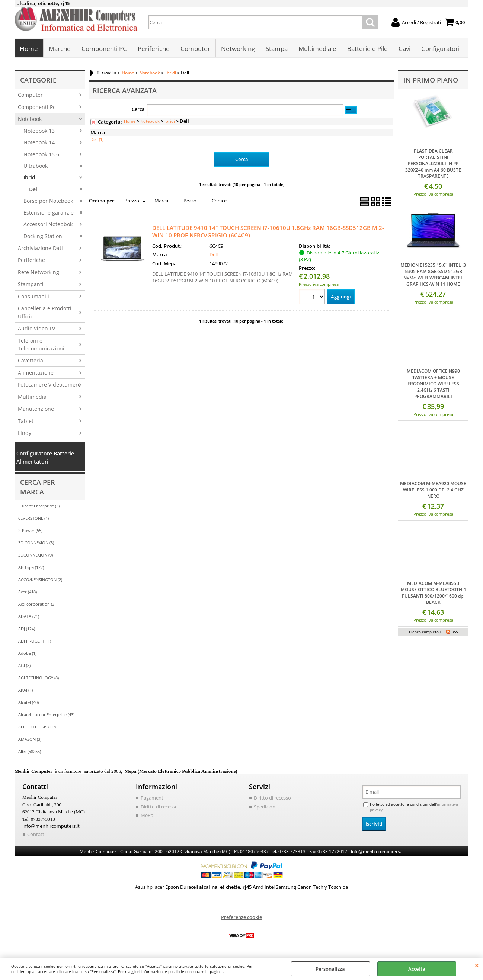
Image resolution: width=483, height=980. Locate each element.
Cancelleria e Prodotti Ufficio (45, 312)
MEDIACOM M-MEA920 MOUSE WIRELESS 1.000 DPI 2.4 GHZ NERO (433, 490)
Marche (60, 49)
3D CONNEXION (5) (36, 543)
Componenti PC (104, 49)
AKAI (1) (25, 690)
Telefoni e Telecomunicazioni (41, 345)
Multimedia (32, 397)
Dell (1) (97, 139)
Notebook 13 (39, 131)
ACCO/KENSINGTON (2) (40, 579)
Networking (238, 49)
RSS (455, 632)
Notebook (30, 119)
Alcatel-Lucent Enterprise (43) (46, 715)
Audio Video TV (36, 328)
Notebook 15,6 (41, 154)
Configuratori (440, 49)
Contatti (36, 834)
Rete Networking (39, 272)
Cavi (404, 49)
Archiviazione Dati (40, 248)
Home (29, 49)
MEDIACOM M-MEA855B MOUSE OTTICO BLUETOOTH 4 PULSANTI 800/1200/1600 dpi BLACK (433, 593)
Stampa (277, 49)
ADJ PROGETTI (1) (35, 641)
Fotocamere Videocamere (49, 385)
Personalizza (330, 969)
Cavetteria (31, 360)
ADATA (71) (29, 616)
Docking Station (43, 236)
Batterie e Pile (367, 49)
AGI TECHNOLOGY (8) (39, 678)
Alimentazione (36, 373)
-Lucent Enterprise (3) (39, 506)
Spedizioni (265, 807)
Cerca (138, 109)
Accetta (417, 969)
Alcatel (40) (28, 702)
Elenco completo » (425, 632)
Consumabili (33, 296)
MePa (147, 815)
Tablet (26, 421)
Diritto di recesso (159, 807)
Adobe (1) (27, 653)
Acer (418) (28, 592)
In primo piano (431, 80)
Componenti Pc (37, 107)
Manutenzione (36, 409)
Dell (34, 189)
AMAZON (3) (30, 739)
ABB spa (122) (31, 567)
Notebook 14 (39, 142)
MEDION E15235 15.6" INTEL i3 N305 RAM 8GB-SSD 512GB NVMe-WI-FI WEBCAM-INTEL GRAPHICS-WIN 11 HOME (433, 275)
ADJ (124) (27, 629)
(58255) (30, 751)
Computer (195, 49)
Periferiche (154, 49)
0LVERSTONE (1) (33, 518)
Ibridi (30, 177)
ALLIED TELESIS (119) (38, 727)
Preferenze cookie (241, 917)
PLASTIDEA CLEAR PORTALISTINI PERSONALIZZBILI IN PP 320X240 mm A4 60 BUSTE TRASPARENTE (433, 164)
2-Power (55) (30, 530)
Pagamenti (153, 798)
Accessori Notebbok (48, 224)
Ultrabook (36, 166)
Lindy (25, 433)
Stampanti (31, 284)
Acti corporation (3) (37, 604)
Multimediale (317, 49)
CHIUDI (477, 965)
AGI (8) (24, 665)
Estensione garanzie (49, 213)
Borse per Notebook (48, 201)
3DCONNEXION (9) (36, 555)
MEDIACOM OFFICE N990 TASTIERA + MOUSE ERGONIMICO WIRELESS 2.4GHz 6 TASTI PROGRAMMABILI (433, 384)
